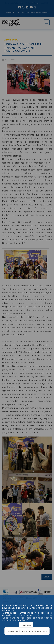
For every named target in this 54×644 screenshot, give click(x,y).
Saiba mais (26, 626)
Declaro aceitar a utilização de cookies (27, 631)
